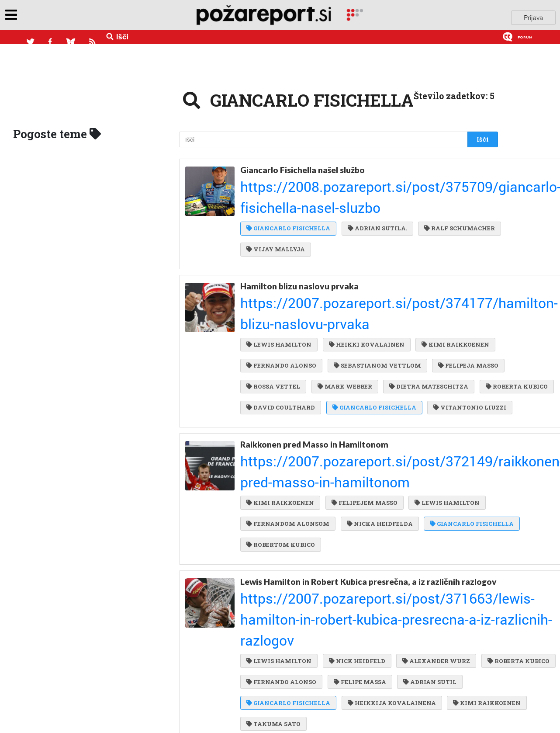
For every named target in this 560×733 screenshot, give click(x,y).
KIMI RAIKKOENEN (280, 283)
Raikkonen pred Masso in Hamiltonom (314, 388)
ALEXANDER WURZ (432, 525)
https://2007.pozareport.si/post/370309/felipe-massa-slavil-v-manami (328, 640)
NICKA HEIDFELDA (378, 430)
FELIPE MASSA (435, 543)
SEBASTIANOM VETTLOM (290, 301)
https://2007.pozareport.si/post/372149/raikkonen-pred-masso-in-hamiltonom (338, 398)
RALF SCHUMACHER (282, 206)
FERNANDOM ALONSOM (288, 430)
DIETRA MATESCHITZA (356, 318)
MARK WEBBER (274, 318)
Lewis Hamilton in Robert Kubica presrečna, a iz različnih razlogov (350, 487)
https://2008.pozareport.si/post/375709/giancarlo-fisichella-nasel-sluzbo (331, 174)
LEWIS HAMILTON (279, 265)
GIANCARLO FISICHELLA (288, 189)
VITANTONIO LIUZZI (283, 354)
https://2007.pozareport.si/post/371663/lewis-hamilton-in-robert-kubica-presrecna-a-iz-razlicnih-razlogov (361, 507)
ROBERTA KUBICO (441, 318)
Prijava (533, 17)
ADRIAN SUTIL (273, 561)
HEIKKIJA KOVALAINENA (290, 578)
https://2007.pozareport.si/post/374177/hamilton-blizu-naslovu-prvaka (329, 251)
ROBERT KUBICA (347, 690)
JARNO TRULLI (418, 690)
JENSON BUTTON (362, 672)
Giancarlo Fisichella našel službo (302, 164)
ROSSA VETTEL (451, 301)
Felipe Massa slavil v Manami (296, 630)
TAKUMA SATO (273, 596)
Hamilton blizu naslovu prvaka (299, 240)
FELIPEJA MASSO (379, 301)
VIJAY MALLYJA (362, 206)
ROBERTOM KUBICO (380, 448)
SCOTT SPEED (431, 672)
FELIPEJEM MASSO (362, 412)
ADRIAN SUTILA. (375, 189)
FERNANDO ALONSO (364, 283)
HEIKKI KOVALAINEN (365, 265)
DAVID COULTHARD (281, 336)
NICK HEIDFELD (355, 525)
